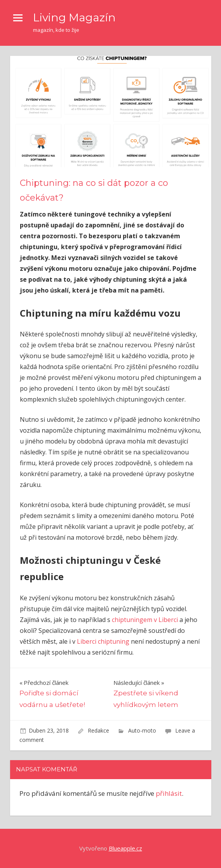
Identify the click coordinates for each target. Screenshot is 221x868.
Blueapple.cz (125, 848)
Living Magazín (74, 17)
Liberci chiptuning (103, 641)
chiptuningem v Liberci (144, 620)
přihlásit (169, 793)
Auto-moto (142, 730)
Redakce (98, 730)
